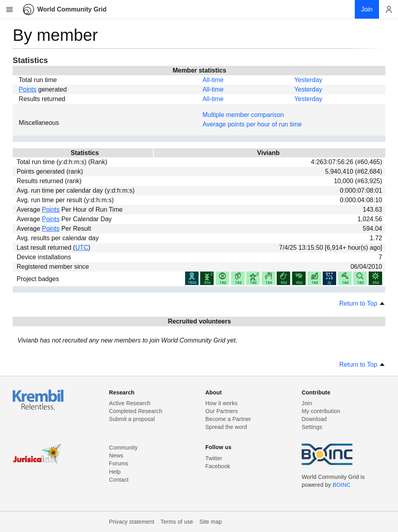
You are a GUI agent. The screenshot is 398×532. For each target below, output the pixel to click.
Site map (211, 522)
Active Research (130, 403)
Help (115, 472)
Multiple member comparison (243, 115)
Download (314, 419)
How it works (221, 403)
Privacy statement (132, 522)
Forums (119, 463)
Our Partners (222, 411)
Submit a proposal (132, 419)
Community (123, 448)
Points (27, 89)
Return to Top (362, 303)
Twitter (214, 458)
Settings (312, 427)
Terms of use (177, 522)
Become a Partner (228, 419)
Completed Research (136, 411)
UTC (82, 248)
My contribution (321, 411)
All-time (213, 80)
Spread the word (226, 427)
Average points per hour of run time (252, 124)
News (116, 455)
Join (307, 403)
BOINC (342, 485)
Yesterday (308, 80)
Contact (119, 480)
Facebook (218, 466)
